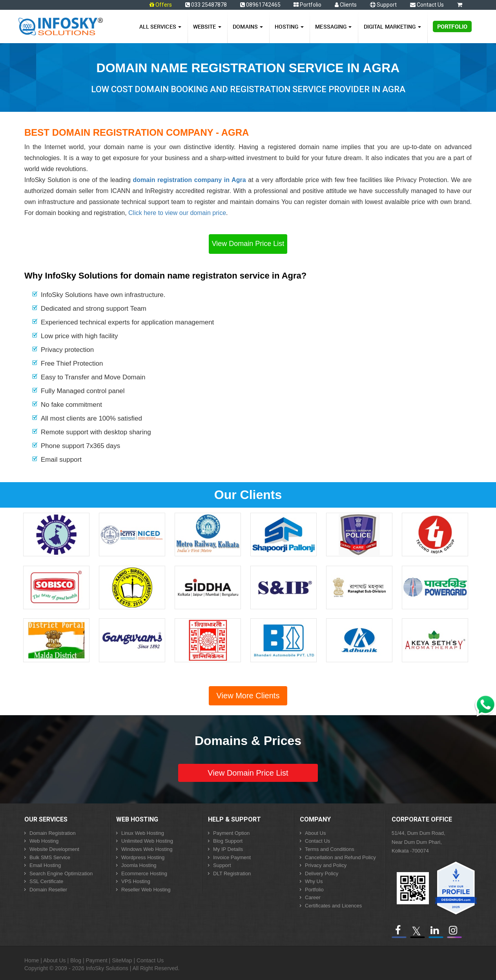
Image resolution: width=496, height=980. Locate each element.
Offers (164, 5)
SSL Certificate (46, 881)
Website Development (54, 849)
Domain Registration (53, 833)
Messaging (333, 26)
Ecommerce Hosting (144, 873)
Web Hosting (44, 841)
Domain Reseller (48, 890)
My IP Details (228, 849)
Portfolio (307, 5)
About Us (315, 833)
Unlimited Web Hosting (147, 841)
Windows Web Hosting (147, 849)
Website (207, 26)
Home (32, 960)
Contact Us (427, 5)
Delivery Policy (322, 873)
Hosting (289, 26)
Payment (96, 960)
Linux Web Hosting (143, 833)
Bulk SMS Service (50, 857)
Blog (76, 960)
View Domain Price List (248, 244)
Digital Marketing (392, 26)
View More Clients (248, 696)
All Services (160, 26)
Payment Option (231, 833)
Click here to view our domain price (177, 213)
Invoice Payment (232, 857)
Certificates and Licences (333, 906)
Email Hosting (45, 865)
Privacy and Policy (326, 865)
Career (313, 897)
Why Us (314, 881)
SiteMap (122, 960)
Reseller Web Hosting (146, 890)
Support (383, 5)
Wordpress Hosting (143, 857)
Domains (248, 26)
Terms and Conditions (330, 849)
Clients (346, 5)
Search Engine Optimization (61, 873)
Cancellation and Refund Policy (340, 857)
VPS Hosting (136, 881)
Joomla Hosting (139, 865)
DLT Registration (232, 873)
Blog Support (228, 841)
